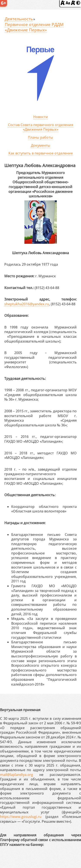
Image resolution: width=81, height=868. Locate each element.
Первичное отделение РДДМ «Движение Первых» (34, 27)
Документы (41, 145)
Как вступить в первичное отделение (41, 153)
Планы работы (40, 137)
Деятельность (19, 19)
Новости (41, 117)
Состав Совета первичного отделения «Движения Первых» (41, 127)
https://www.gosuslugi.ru (21, 817)
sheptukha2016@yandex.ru (27, 304)
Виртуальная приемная (20, 710)
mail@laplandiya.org (17, 775)
